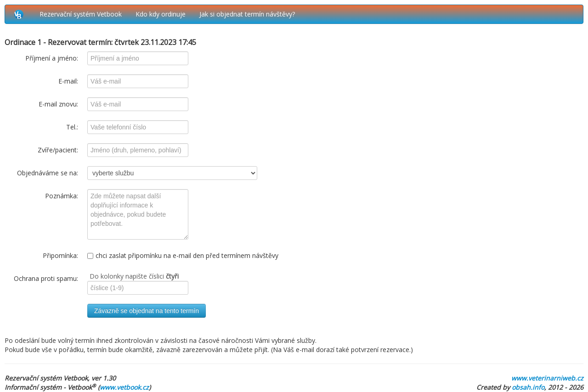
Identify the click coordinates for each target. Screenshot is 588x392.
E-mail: (68, 81)
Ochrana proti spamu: (46, 278)
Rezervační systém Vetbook (81, 14)
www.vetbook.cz (124, 387)
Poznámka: (62, 196)
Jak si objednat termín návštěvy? (247, 14)
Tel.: (72, 127)
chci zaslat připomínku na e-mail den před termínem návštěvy (183, 255)
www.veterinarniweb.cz (547, 378)
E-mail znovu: (58, 104)
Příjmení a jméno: (52, 58)
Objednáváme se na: (48, 173)
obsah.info (528, 387)
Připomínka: (60, 255)
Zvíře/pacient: (58, 150)
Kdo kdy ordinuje (161, 14)
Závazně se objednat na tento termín (147, 311)
